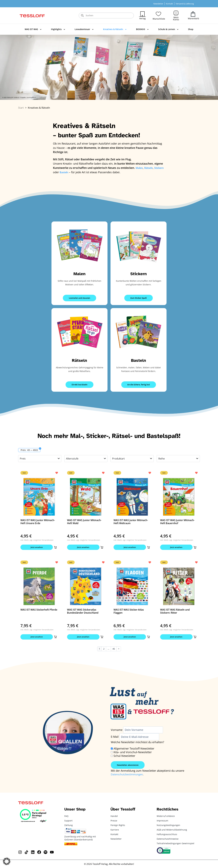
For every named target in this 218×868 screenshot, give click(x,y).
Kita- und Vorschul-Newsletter (133, 754)
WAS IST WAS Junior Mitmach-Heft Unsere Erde (38, 521)
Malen (79, 273)
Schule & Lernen (168, 29)
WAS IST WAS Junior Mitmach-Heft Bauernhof (177, 521)
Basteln (138, 360)
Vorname (117, 732)
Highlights (58, 29)
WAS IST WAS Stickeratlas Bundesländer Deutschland (83, 612)
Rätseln (79, 360)
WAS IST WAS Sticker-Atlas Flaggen (129, 612)
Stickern (139, 273)
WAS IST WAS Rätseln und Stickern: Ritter (175, 612)
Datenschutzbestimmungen (128, 776)
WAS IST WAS (33, 29)
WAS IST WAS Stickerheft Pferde (39, 611)
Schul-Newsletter (124, 758)
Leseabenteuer (84, 29)
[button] (55, 548)
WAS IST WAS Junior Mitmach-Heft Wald (84, 521)
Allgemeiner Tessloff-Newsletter (134, 750)
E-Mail (115, 739)
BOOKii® (142, 29)
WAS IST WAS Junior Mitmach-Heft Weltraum (131, 521)
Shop (191, 29)
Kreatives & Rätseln (115, 29)
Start (21, 108)
